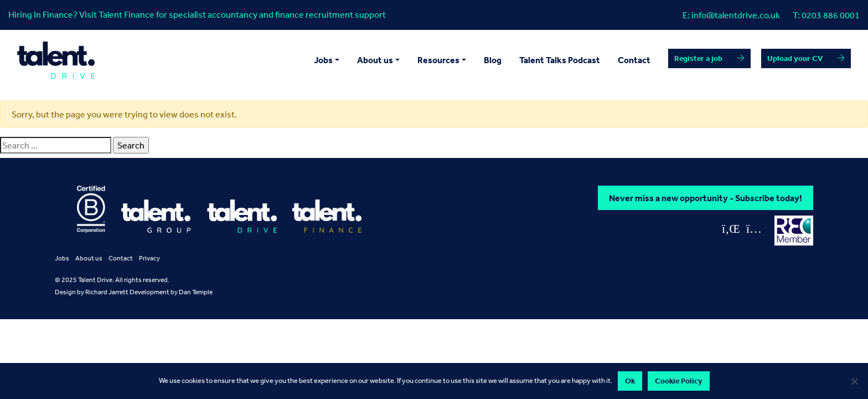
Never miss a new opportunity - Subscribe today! (706, 198)
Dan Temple (196, 292)
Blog (493, 60)
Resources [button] (438, 60)
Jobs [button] (323, 60)
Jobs (62, 258)
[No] (854, 381)
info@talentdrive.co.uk (736, 15)
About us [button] (375, 60)
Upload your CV (795, 58)
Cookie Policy (679, 381)
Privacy (149, 258)
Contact (634, 60)
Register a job (698, 58)
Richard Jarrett (107, 292)
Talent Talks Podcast (560, 60)
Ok (630, 381)
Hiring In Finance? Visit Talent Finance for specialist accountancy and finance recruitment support (197, 14)
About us (89, 258)
